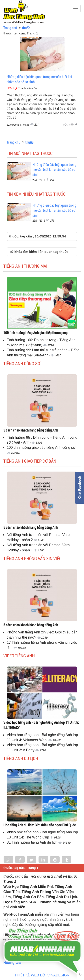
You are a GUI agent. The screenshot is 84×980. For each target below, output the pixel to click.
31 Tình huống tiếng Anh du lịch (33, 842)
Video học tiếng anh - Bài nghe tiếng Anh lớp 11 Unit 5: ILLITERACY (41, 725)
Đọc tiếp (70, 125)
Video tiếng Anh (19, 656)
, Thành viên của (22, 88)
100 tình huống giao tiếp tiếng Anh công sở (41, 448)
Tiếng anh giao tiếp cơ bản (30, 461)
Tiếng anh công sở (22, 363)
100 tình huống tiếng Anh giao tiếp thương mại (36, 333)
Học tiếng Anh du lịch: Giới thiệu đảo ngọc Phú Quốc (40, 825)
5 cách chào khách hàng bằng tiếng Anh (31, 430)
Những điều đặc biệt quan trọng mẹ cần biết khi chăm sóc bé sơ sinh (54, 170)
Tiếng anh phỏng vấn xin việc (32, 558)
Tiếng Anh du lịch (21, 758)
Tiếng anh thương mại (25, 266)
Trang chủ (10, 28)
